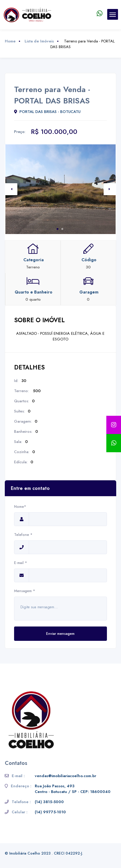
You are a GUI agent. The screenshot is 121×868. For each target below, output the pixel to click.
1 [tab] (58, 229)
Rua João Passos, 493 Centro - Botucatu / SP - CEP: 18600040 (73, 789)
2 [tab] (62, 229)
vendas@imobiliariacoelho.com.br (65, 776)
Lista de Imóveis (39, 41)
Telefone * (23, 535)
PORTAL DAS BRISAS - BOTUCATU (47, 112)
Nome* (22, 507)
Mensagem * (25, 591)
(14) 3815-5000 (49, 802)
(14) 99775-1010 (50, 812)
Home (10, 41)
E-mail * (22, 563)
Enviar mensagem (60, 634)
